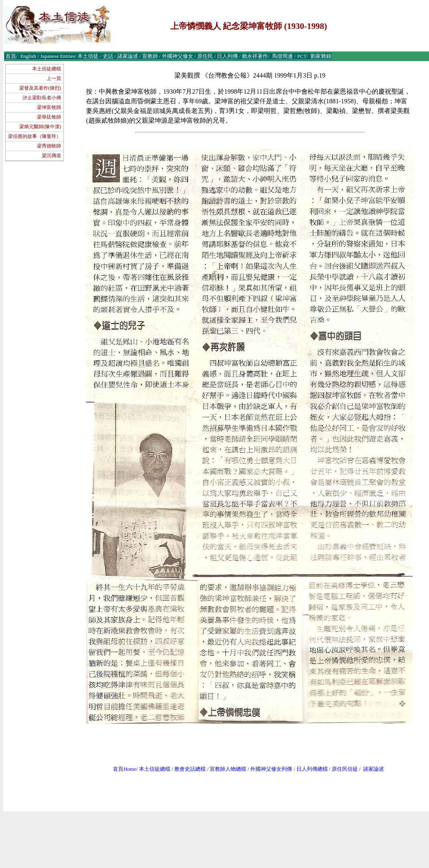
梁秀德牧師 (49, 146)
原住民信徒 (345, 769)
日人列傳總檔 (312, 769)
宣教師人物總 (225, 769)
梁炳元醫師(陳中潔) (40, 127)
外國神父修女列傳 (271, 769)
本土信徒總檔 (47, 69)
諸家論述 (374, 769)
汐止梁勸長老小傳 (42, 98)
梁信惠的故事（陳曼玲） (35, 136)
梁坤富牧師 (49, 107)
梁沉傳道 (51, 156)
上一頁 (54, 78)
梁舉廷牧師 (49, 117)
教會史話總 (187, 769)
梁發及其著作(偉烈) (40, 88)
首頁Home (125, 769)
